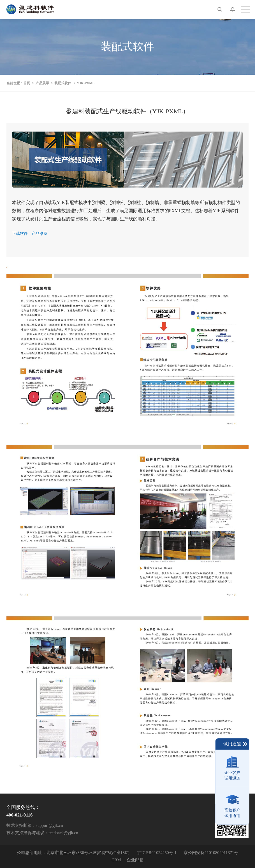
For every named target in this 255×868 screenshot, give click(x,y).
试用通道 (236, 744)
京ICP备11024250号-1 (157, 852)
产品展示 (42, 83)
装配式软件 (63, 83)
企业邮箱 (135, 860)
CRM (116, 860)
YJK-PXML (86, 83)
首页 (27, 83)
